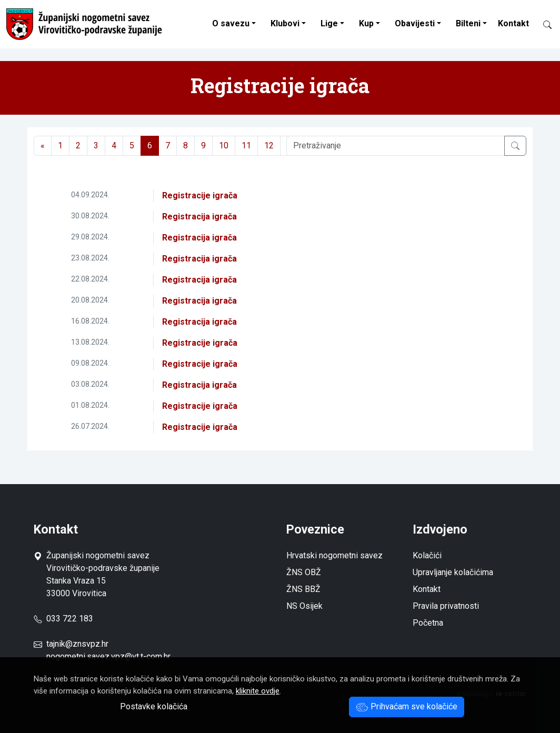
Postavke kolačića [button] (154, 706)
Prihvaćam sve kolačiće (407, 706)
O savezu (231, 23)
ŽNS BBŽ (303, 589)
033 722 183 (63, 619)
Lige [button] (329, 23)
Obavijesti (415, 23)
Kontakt (513, 23)
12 (269, 145)
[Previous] (43, 146)
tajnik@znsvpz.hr (77, 644)
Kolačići (427, 555)
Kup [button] (366, 23)
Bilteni (468, 23)
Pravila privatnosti (446, 606)
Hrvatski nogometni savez (334, 555)
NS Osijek (304, 606)
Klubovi (285, 23)
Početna (428, 623)
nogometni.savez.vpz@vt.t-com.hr (108, 656)
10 (224, 145)
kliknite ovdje (258, 691)
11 (246, 145)
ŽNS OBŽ (304, 572)
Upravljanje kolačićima (453, 572)
